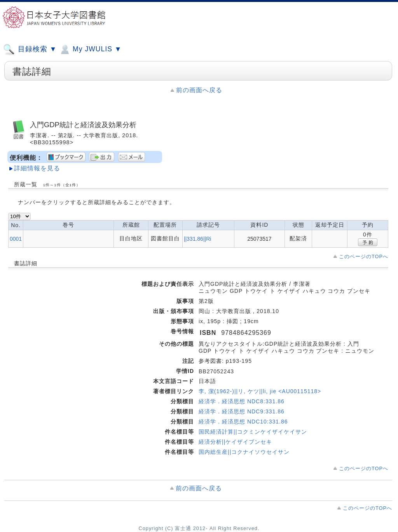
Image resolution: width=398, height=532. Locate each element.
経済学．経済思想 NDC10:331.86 (243, 422)
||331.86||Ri (198, 239)
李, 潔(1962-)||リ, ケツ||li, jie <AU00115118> (260, 391)
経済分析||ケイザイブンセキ (235, 442)
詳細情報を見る (37, 168)
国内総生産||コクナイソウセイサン (244, 452)
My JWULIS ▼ (90, 49)
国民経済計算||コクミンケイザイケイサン (253, 432)
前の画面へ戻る (199, 90)
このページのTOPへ (364, 256)
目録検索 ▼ (30, 49)
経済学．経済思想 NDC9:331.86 (242, 411)
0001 (16, 239)
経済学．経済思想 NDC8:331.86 (242, 401)
